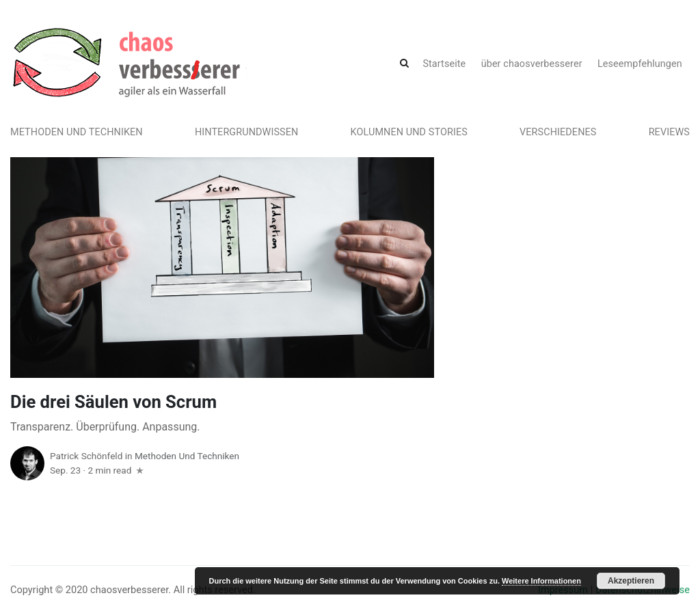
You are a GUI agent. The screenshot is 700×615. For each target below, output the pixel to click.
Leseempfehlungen (640, 64)
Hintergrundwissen (247, 132)
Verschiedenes (558, 132)
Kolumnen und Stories (409, 132)
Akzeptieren (631, 581)
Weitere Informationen (541, 581)
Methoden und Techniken (77, 132)
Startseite (444, 64)
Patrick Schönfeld (86, 456)
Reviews (669, 132)
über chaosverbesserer (532, 64)
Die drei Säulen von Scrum (113, 402)
